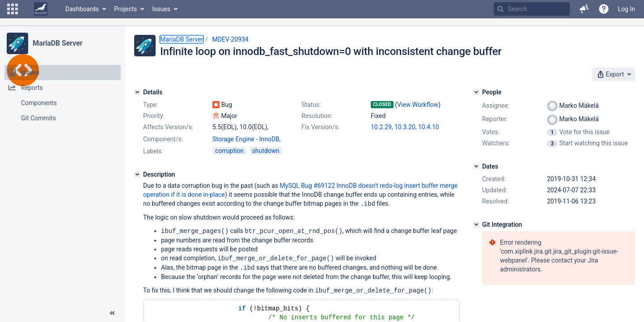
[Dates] (476, 166)
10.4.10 (429, 127)
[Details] (137, 92)
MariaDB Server (57, 43)
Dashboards (82, 9)
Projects (125, 9)
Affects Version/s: (168, 127)
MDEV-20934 (230, 39)
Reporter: (495, 119)
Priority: (154, 116)
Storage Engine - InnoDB (246, 139)
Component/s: (163, 139)
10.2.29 (381, 127)
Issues (161, 9)
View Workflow (418, 105)
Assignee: (496, 106)
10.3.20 (405, 127)
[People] (476, 92)
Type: (150, 105)
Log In (627, 9)
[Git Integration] (476, 225)
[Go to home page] (41, 9)
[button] (13, 9)
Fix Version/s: (320, 127)
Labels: (153, 151)
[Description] (137, 174)
